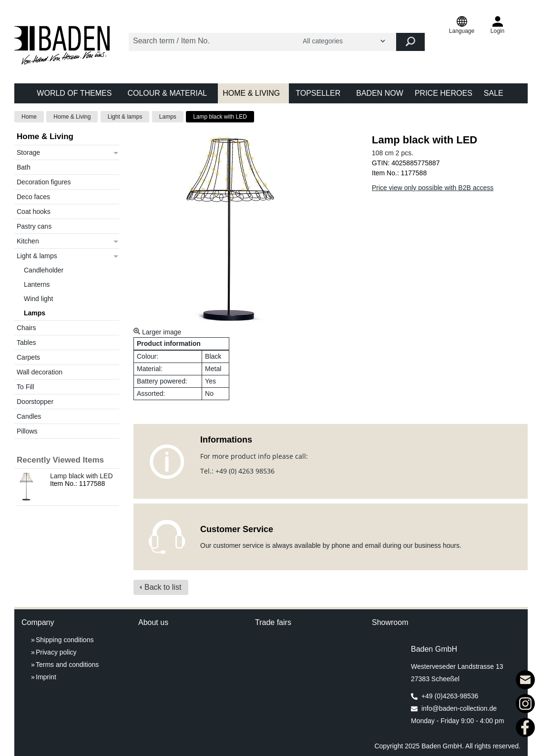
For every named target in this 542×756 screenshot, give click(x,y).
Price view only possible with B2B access (433, 188)
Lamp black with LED (220, 117)
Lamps (168, 117)
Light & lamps (125, 117)
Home (29, 117)
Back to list (163, 587)
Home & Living (72, 117)
